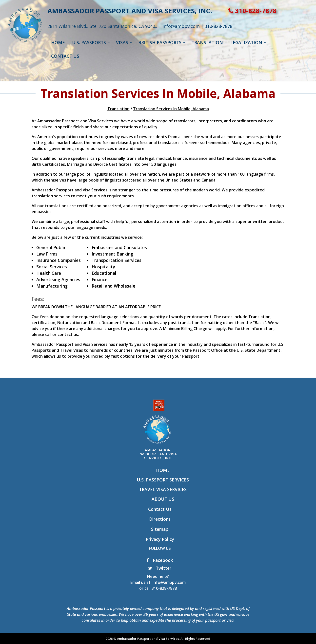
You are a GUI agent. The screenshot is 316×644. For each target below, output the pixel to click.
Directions (160, 519)
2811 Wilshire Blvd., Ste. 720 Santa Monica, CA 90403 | (121, 26)
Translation (118, 109)
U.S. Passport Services (163, 480)
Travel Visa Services (163, 489)
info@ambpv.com (197, 26)
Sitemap (160, 529)
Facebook (160, 560)
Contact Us (160, 509)
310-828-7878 (268, 11)
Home (163, 470)
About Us (163, 499)
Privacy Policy (160, 539)
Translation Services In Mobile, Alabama (171, 109)
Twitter (160, 568)
